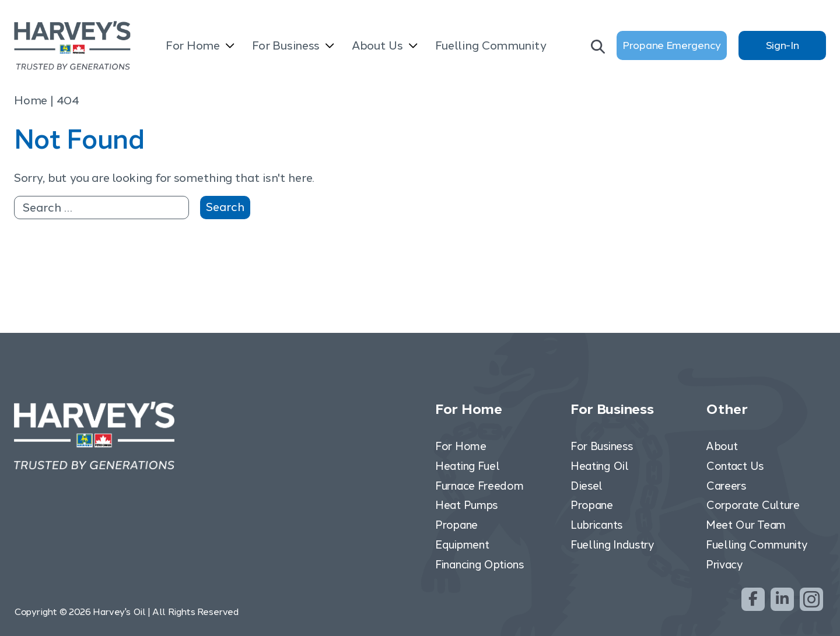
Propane (456, 525)
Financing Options (480, 564)
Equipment (462, 545)
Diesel (587, 485)
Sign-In (783, 45)
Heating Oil (600, 465)
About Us (377, 45)
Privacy (724, 564)
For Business (286, 45)
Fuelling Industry (612, 545)
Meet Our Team (746, 525)
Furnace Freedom (480, 485)
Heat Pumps (466, 505)
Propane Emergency (672, 45)
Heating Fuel (467, 465)
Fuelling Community (491, 45)
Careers (726, 485)
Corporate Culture (753, 505)
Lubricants (596, 525)
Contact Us (735, 465)
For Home (193, 45)
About (722, 446)
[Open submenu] (230, 47)
